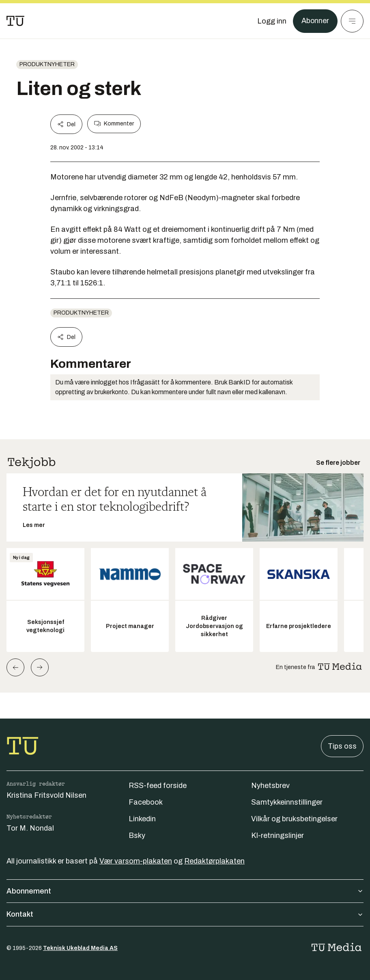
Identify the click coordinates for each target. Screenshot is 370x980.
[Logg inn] (271, 21)
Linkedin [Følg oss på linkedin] (142, 819)
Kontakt (185, 914)
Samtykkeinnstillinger (287, 802)
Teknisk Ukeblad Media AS (80, 948)
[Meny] (352, 21)
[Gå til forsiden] (15, 21)
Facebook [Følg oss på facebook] (146, 802)
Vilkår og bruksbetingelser (294, 819)
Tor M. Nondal (30, 828)
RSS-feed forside (158, 786)
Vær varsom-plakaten (136, 861)
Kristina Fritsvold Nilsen (46, 795)
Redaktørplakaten (214, 861)
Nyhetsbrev (270, 786)
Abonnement (185, 891)
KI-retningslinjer (277, 835)
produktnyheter (47, 64)
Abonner (315, 21)
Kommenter (114, 124)
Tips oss (342, 746)
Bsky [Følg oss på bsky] (137, 835)
